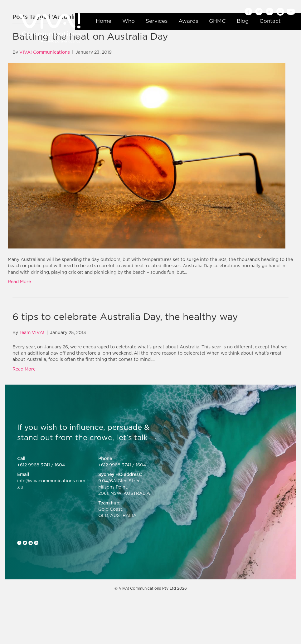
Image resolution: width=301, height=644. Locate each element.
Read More (19, 281)
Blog (243, 21)
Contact (270, 21)
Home (104, 21)
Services (157, 21)
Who (129, 21)
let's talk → (137, 437)
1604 (60, 465)
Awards (188, 21)
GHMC (217, 21)
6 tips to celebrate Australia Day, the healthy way (125, 317)
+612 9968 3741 (34, 465)
